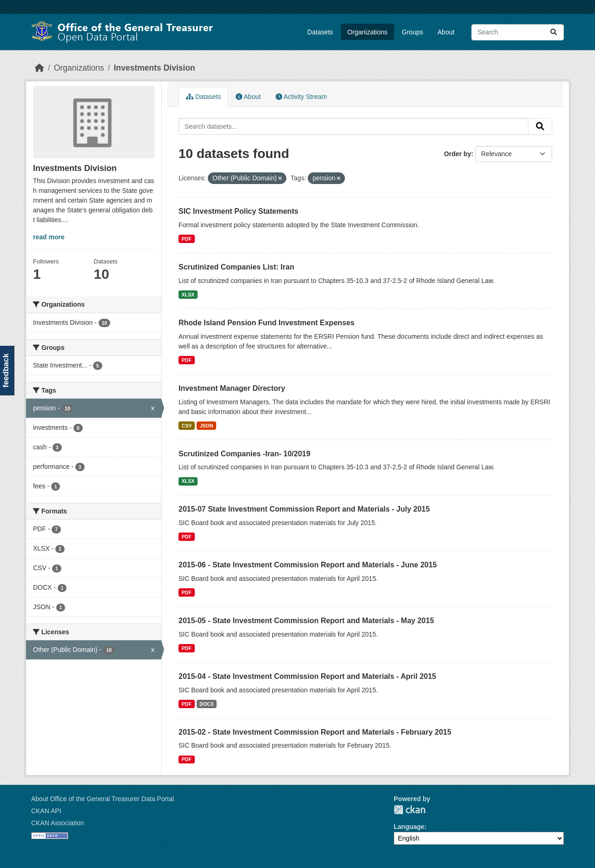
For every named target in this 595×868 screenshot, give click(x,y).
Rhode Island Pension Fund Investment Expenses (267, 323)
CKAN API (46, 811)
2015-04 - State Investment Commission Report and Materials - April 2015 (307, 676)
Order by (457, 154)
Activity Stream (301, 97)
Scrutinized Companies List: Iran (236, 267)
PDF (187, 239)
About (446, 32)
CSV (187, 426)
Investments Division (155, 68)
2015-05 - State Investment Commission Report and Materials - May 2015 (306, 621)
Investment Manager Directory (232, 388)
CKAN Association (58, 823)
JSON (207, 426)
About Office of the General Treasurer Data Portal (102, 799)
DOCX (206, 704)
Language (409, 827)
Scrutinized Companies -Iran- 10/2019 (245, 454)
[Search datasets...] (518, 32)
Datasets (320, 32)
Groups (412, 32)
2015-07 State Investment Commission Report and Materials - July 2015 (304, 509)
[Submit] (554, 32)
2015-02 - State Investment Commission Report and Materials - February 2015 (315, 732)
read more (49, 237)
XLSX (188, 295)
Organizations (367, 32)
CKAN (410, 810)
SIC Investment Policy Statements (238, 211)
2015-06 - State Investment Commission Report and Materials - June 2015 (308, 565)
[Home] (40, 68)
